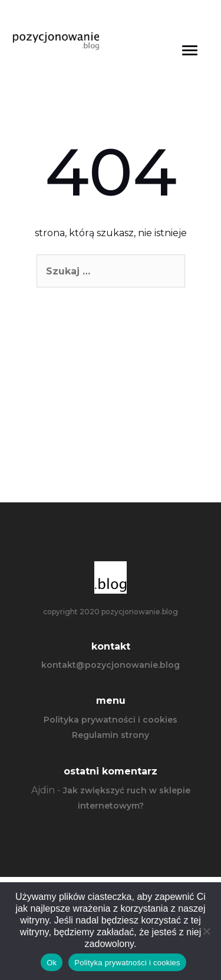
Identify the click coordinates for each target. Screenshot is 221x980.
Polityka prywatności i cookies (111, 720)
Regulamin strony (111, 735)
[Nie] (206, 931)
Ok (52, 963)
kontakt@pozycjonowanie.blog (111, 665)
